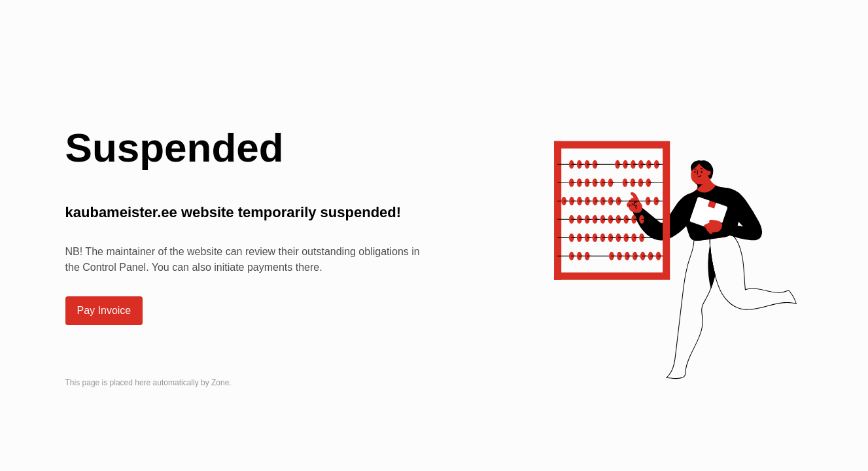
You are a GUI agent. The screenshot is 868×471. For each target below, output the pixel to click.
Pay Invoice (104, 310)
